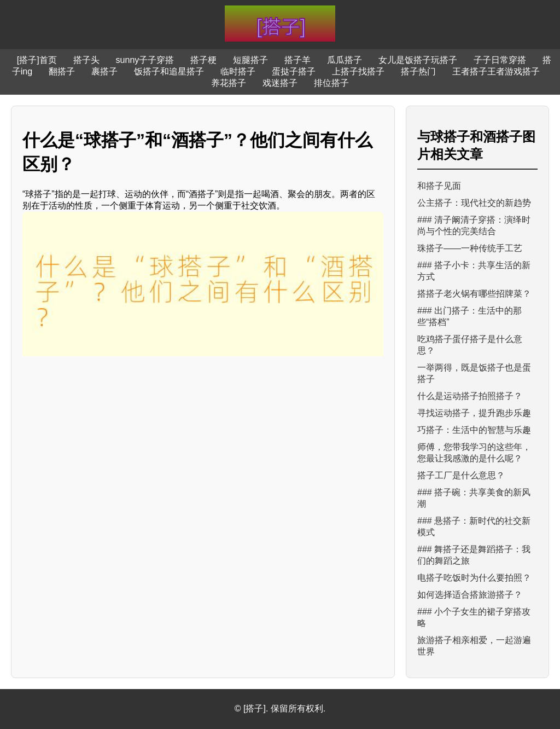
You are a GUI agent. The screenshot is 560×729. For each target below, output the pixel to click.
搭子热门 (418, 71)
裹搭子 (104, 71)
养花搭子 (229, 83)
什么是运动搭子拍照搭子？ (470, 396)
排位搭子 (331, 83)
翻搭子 (62, 71)
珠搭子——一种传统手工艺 (470, 248)
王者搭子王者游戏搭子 (496, 71)
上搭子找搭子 (358, 71)
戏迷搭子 (280, 83)
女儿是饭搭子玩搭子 (418, 60)
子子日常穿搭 (500, 60)
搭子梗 (203, 60)
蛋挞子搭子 (294, 71)
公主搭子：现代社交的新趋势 (474, 203)
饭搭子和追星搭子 (169, 71)
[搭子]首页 (37, 60)
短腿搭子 (250, 60)
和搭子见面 (439, 186)
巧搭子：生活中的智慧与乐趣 (474, 430)
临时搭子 (238, 71)
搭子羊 (297, 60)
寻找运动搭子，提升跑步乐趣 (474, 413)
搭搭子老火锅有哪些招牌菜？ (474, 294)
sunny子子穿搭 (145, 60)
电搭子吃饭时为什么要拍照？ (474, 578)
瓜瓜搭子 (345, 60)
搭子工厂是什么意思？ (461, 475)
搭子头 (86, 60)
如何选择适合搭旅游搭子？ (470, 595)
